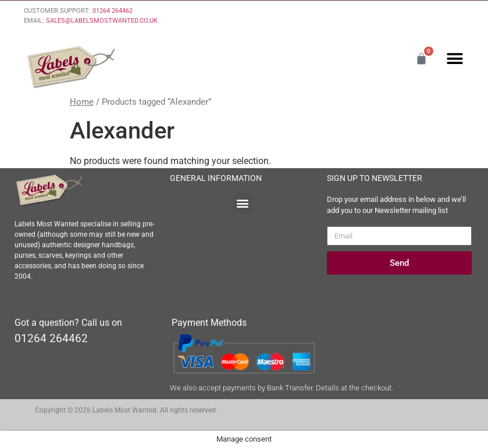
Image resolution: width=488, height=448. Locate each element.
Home (82, 102)
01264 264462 (113, 11)
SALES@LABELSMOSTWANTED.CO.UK (102, 21)
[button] (455, 58)
